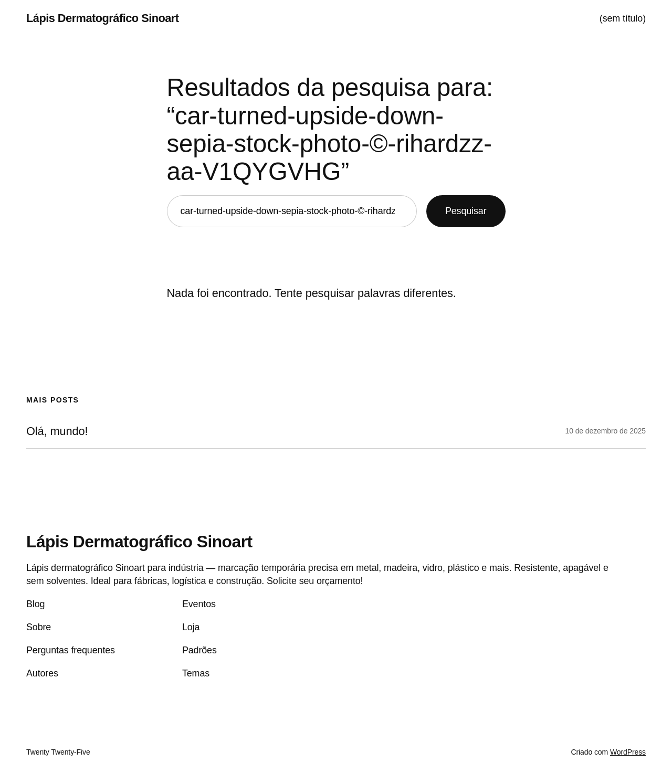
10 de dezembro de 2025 (606, 431)
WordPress (628, 752)
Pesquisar (466, 211)
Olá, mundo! (57, 431)
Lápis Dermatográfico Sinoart (103, 18)
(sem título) (623, 18)
